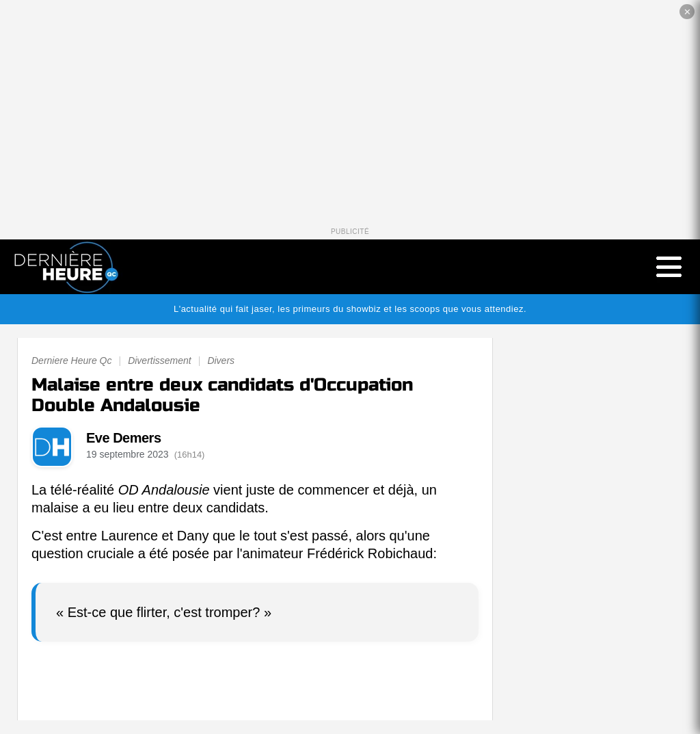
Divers (221, 361)
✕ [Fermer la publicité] (687, 12)
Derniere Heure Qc (72, 361)
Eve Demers (124, 438)
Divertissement (160, 361)
